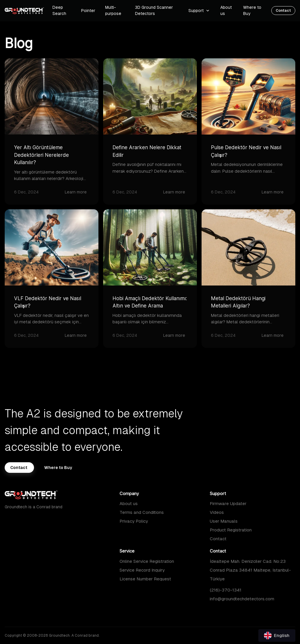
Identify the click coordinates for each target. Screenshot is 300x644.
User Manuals (224, 521)
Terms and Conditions (142, 512)
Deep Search (59, 10)
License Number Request (145, 579)
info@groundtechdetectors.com (242, 599)
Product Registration (231, 530)
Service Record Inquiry (142, 570)
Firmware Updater (228, 503)
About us (129, 503)
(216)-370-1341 (226, 590)
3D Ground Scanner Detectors (154, 10)
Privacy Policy (134, 521)
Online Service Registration (147, 561)
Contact (218, 539)
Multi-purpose (113, 10)
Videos (217, 512)
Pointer (88, 11)
